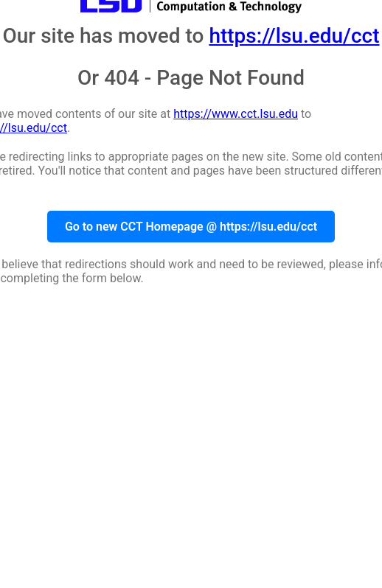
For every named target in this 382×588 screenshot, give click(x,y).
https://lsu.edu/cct (294, 36)
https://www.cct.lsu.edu (236, 114)
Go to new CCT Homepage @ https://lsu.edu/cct (191, 227)
